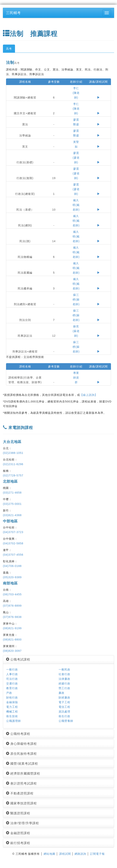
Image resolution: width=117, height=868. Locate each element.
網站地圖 (49, 854)
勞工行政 (64, 688)
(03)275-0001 (12, 504)
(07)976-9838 (12, 617)
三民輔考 (13, 13)
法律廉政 (64, 679)
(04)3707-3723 (13, 532)
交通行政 (12, 684)
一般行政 (12, 669)
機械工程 (12, 712)
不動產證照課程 (20, 793)
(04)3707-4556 (13, 555)
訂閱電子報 (97, 854)
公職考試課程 (18, 659)
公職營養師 (66, 721)
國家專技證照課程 (21, 803)
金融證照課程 (18, 833)
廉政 (62, 693)
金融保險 (12, 702)
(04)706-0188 (12, 566)
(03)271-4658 (12, 493)
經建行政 (64, 684)
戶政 (9, 693)
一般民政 (64, 669)
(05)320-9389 (12, 577)
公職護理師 (14, 721)
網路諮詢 (80, 854)
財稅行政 (12, 698)
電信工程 (64, 707)
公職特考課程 (18, 734)
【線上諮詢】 (89, 395)
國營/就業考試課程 (22, 764)
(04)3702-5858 (13, 543)
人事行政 (12, 674)
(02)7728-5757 (13, 475)
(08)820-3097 (12, 651)
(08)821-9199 (12, 628)
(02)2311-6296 (13, 464)
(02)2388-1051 (13, 453)
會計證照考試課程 (21, 783)
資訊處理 (64, 712)
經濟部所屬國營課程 (23, 774)
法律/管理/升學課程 (22, 823)
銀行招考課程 (18, 843)
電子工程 (64, 702)
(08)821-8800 (12, 640)
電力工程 (12, 707)
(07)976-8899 (12, 606)
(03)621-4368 (12, 515)
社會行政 (64, 674)
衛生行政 (64, 716)
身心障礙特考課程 (21, 744)
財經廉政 (64, 698)
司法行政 (12, 679)
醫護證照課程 (18, 813)
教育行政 (12, 688)
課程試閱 (65, 854)
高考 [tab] (9, 49)
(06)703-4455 (12, 594)
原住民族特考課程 (21, 754)
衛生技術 (12, 716)
